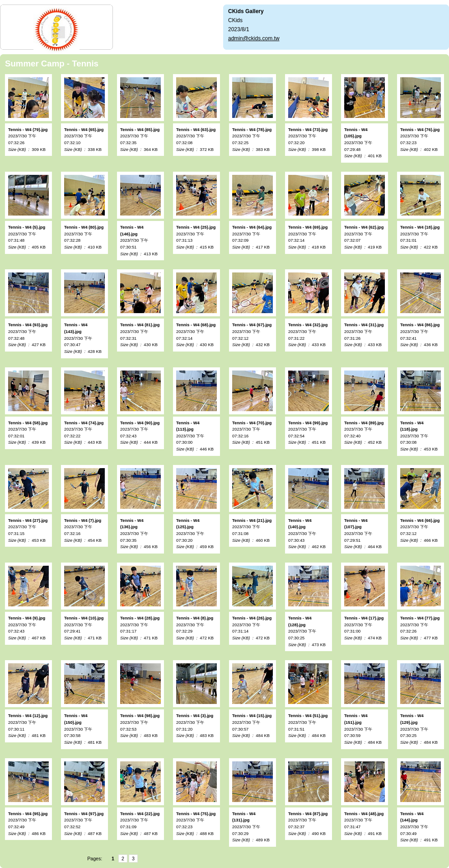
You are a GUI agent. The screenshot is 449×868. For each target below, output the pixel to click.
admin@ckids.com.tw (254, 38)
